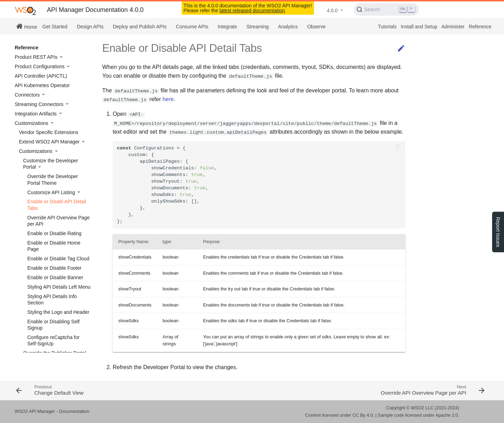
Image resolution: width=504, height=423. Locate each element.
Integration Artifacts (36, 114)
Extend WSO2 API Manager (50, 142)
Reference (480, 27)
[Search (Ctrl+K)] (387, 9)
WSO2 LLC (422, 408)
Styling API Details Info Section (52, 299)
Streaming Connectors (40, 104)
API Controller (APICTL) (41, 76)
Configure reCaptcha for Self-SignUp (53, 340)
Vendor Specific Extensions (49, 132)
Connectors (28, 95)
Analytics (288, 27)
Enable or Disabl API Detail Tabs (57, 205)
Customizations (32, 123)
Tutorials (387, 27)
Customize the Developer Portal (51, 164)
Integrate (227, 27)
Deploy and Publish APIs (139, 27)
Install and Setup (419, 27)
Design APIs (90, 27)
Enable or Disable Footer (54, 268)
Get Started (55, 27)
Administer (453, 27)
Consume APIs (192, 27)
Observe (316, 27)
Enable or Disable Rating (54, 233)
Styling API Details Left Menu (59, 287)
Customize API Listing (52, 192)
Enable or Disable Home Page (54, 246)
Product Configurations (40, 66)
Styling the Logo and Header (58, 312)
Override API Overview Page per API (58, 221)
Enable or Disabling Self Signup (53, 325)
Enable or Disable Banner (55, 277)
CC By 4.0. (363, 415)
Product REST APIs (37, 57)
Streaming (258, 27)
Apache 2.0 (447, 415)
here (168, 99)
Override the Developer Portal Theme (53, 179)
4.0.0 (332, 10)
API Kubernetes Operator (42, 85)
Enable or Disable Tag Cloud (58, 259)
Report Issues (498, 232)
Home (27, 26)
